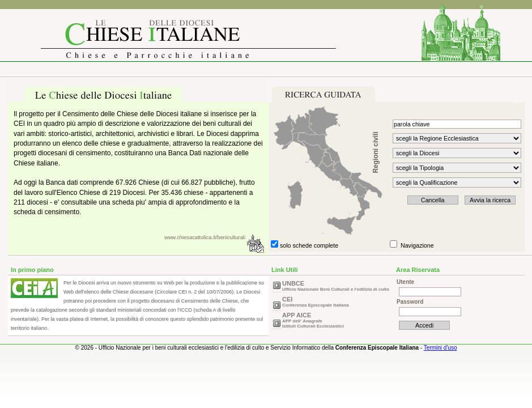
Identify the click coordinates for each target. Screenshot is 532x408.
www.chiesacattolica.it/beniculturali (205, 237)
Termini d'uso (441, 348)
